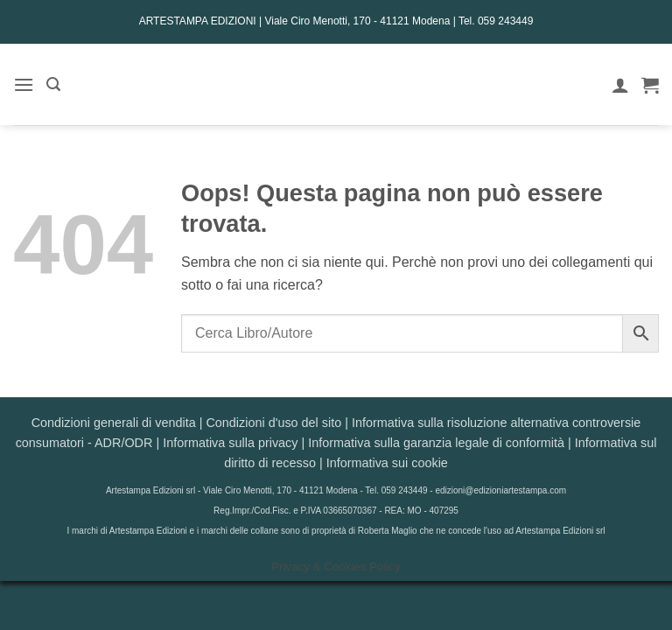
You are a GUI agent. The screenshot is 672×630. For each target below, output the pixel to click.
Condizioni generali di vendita (114, 423)
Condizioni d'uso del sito (273, 423)
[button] (24, 84)
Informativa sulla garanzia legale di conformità (436, 443)
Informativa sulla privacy (230, 443)
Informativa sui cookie (387, 463)
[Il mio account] (620, 85)
